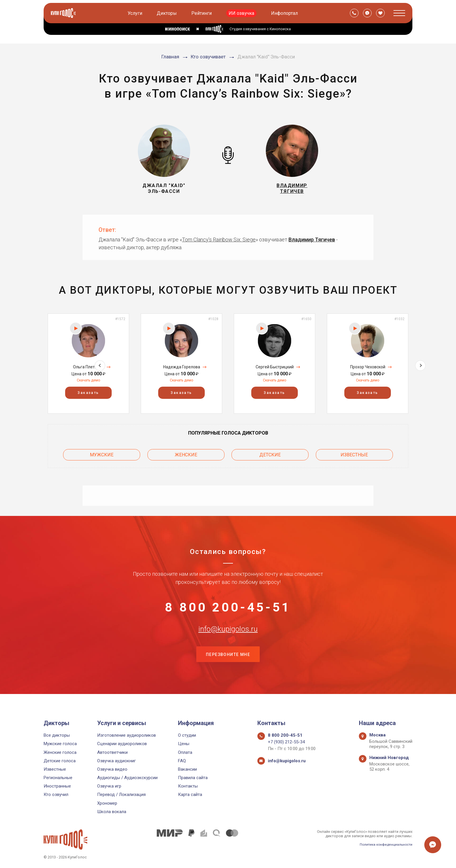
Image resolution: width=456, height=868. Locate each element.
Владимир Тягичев (312, 240)
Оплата (185, 752)
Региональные (58, 778)
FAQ (182, 761)
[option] (88, 364)
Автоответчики (112, 752)
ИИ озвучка (242, 13)
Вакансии (187, 769)
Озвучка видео (112, 769)
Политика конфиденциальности (384, 844)
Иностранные (57, 786)
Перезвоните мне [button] (228, 665)
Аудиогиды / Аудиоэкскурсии (127, 778)
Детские (270, 453)
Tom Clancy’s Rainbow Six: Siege (219, 240)
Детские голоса (60, 761)
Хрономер (107, 803)
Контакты (188, 786)
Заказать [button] (88, 393)
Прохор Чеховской (368, 367)
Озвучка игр (109, 786)
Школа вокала (112, 812)
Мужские (102, 453)
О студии (187, 735)
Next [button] (420, 364)
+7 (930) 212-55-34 (286, 742)
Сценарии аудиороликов (122, 744)
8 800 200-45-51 (228, 607)
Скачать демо (88, 380)
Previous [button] (36, 364)
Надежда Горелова (182, 367)
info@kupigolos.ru (228, 636)
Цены (184, 744)
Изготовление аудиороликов (127, 735)
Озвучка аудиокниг (116, 761)
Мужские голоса (60, 744)
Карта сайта (190, 795)
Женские (186, 453)
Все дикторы (57, 735)
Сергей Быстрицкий (275, 367)
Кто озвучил (56, 795)
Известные (354, 453)
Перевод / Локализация (121, 795)
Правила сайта (193, 778)
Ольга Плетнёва (89, 367)
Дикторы (168, 13)
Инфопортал (285, 13)
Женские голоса (60, 752)
